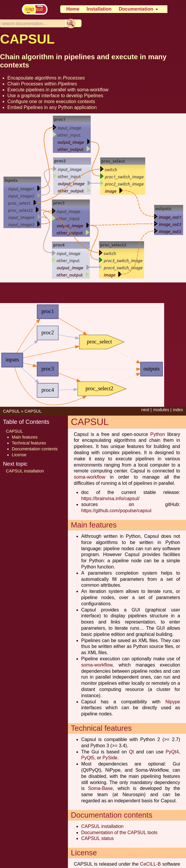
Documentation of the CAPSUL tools (119, 833)
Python (158, 434)
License (19, 455)
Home (73, 9)
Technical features (29, 443)
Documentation (136, 9)
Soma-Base (100, 788)
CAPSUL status (98, 838)
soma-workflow (93, 90)
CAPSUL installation (102, 826)
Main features (25, 437)
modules (161, 410)
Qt (132, 752)
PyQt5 (88, 758)
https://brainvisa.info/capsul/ (110, 499)
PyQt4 (172, 752)
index (178, 410)
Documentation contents (35, 449)
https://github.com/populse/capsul (116, 511)
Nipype (173, 702)
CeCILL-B (150, 864)
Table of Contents (26, 422)
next (145, 410)
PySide (110, 758)
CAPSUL (11, 411)
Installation (99, 9)
